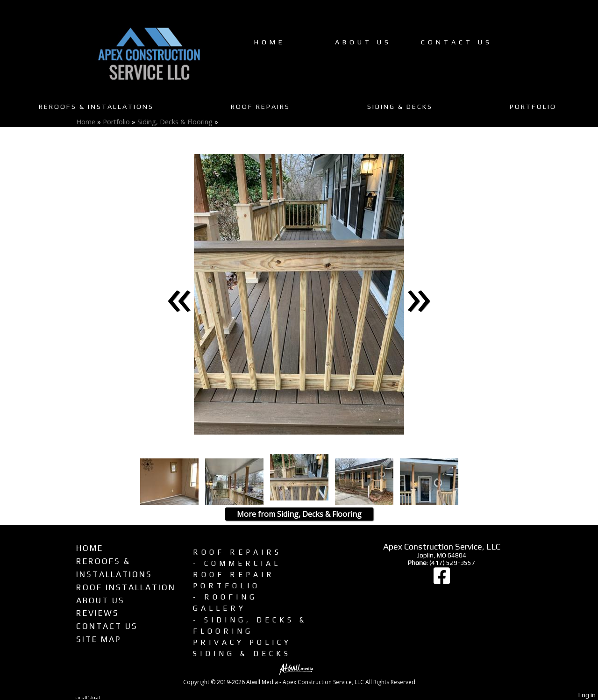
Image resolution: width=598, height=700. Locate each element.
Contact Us (457, 42)
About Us (363, 42)
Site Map (99, 639)
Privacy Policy (242, 642)
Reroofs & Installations (96, 107)
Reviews (98, 613)
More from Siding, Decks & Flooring (299, 514)
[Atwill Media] (299, 668)
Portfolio (533, 107)
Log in (587, 695)
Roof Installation (126, 587)
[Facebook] (442, 580)
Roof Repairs (260, 107)
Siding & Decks (400, 107)
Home (270, 42)
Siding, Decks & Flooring (175, 122)
